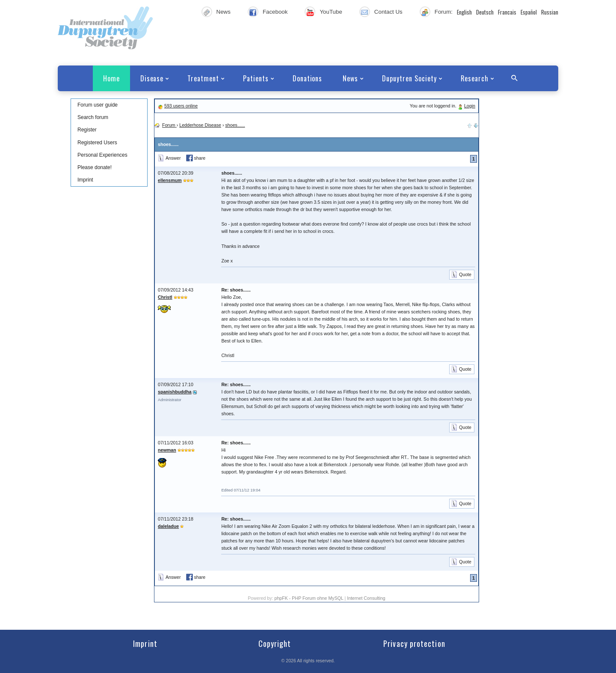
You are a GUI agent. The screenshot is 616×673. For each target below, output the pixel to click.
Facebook (275, 12)
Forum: (444, 12)
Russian (550, 12)
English (464, 12)
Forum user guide (98, 105)
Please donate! (95, 167)
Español (529, 12)
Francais (507, 12)
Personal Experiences (102, 155)
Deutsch (485, 12)
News (224, 12)
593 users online (181, 106)
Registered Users (97, 143)
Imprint (85, 180)
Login (470, 106)
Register (87, 130)
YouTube (331, 12)
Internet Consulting (366, 598)
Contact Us (388, 12)
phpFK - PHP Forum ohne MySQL (309, 598)
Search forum (93, 117)
